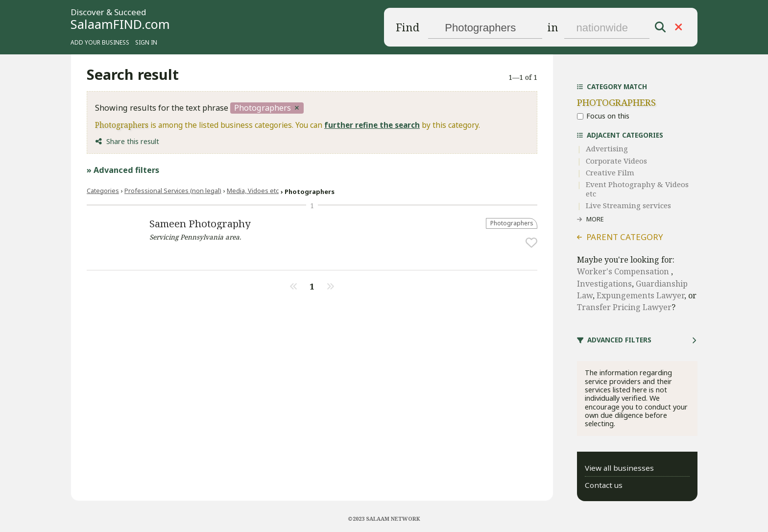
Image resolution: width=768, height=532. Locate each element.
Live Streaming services (628, 205)
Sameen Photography (200, 223)
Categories (103, 191)
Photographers (512, 223)
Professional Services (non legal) (173, 191)
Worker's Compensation (624, 271)
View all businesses (619, 468)
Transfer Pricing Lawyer (624, 307)
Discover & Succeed (108, 12)
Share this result (133, 141)
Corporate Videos (616, 161)
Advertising (607, 148)
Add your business (100, 42)
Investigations (604, 284)
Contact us (604, 485)
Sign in (146, 42)
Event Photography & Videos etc (637, 189)
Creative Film (610, 172)
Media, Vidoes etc (253, 191)
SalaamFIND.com (120, 24)
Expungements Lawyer (640, 295)
